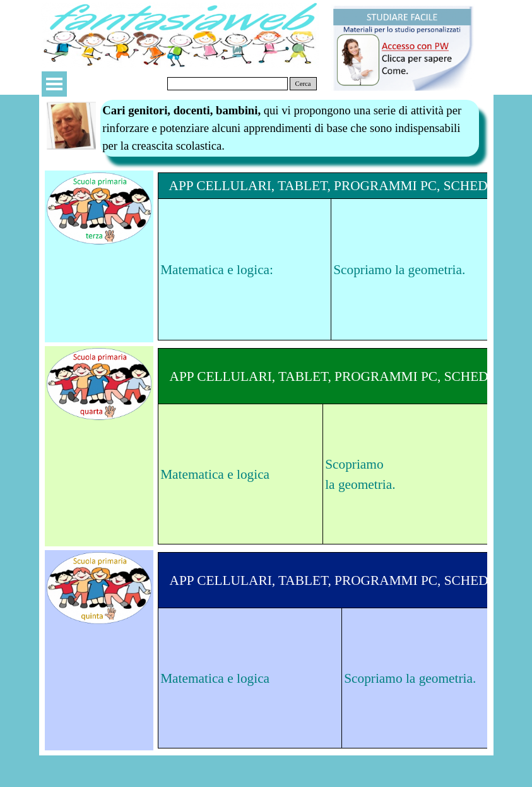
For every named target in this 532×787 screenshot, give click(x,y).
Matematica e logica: (217, 270)
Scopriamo (354, 464)
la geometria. (360, 484)
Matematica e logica (215, 474)
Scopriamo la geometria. (399, 270)
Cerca (303, 84)
